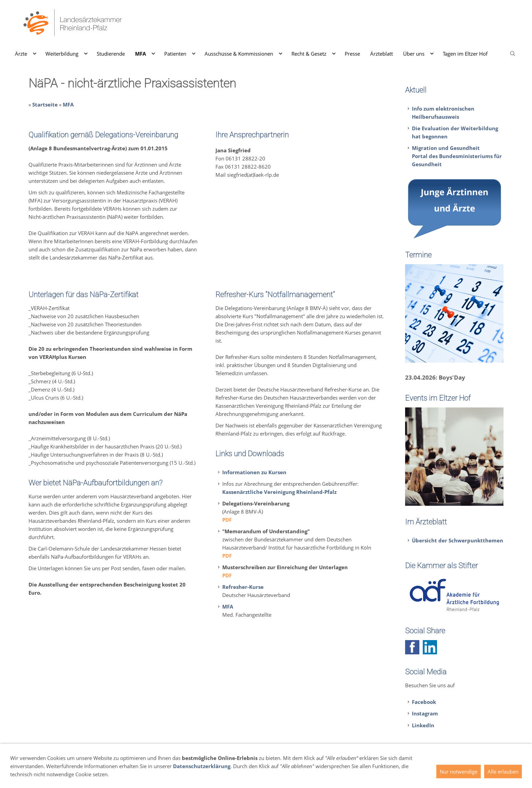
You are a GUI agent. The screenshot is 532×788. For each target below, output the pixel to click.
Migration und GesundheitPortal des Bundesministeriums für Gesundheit (457, 156)
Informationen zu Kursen (254, 472)
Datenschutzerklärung (202, 778)
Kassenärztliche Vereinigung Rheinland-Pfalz (279, 492)
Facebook (424, 702)
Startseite (45, 104)
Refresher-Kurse (243, 587)
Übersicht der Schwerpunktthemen (458, 540)
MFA (68, 104)
